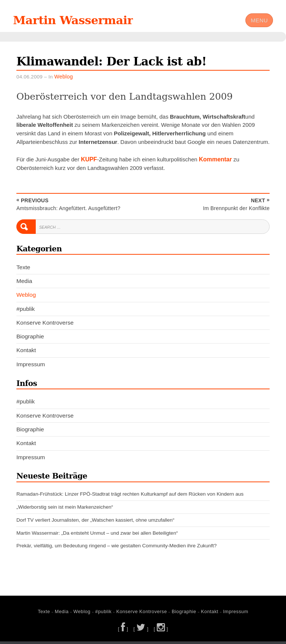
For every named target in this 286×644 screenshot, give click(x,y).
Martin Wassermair (83, 22)
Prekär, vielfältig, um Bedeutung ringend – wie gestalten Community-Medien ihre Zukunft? (117, 549)
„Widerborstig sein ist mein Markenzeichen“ (65, 511)
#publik (26, 313)
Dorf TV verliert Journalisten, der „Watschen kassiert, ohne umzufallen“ (95, 524)
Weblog (63, 82)
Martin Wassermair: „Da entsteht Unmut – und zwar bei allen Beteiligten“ (97, 536)
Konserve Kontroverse (45, 327)
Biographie (30, 340)
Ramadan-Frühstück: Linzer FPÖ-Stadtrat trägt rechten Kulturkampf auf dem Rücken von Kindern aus (130, 498)
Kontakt (26, 354)
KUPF (88, 164)
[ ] (124, 632)
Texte (23, 271)
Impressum (31, 368)
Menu (259, 22)
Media (24, 285)
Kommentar (214, 164)
